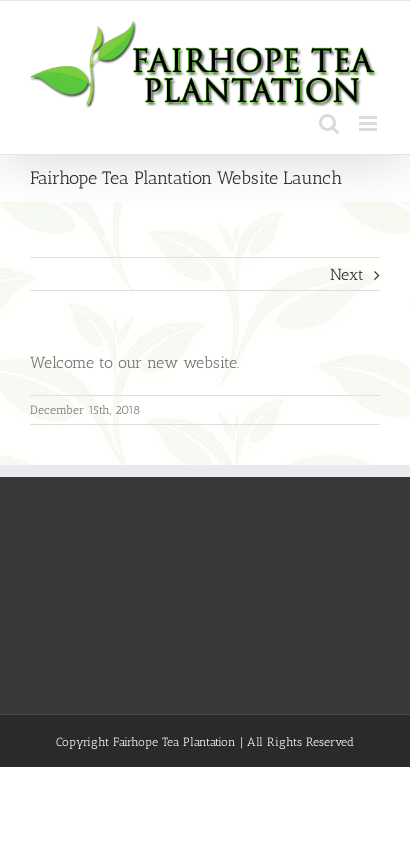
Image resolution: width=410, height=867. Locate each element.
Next (347, 274)
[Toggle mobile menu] (369, 123)
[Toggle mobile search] (329, 123)
